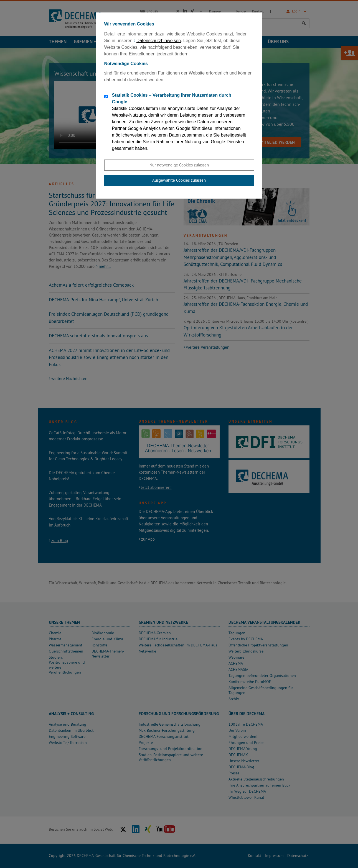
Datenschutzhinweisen (159, 41)
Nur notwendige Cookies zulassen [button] (179, 165)
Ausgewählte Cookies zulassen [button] (179, 180)
